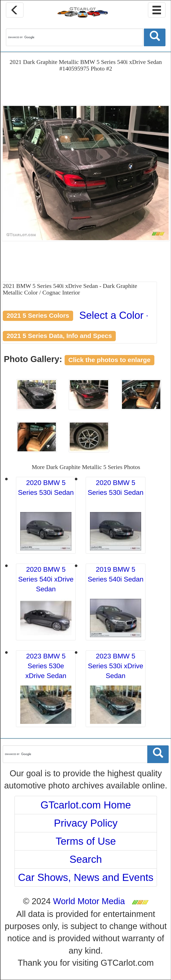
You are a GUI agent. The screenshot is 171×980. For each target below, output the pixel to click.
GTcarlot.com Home (86, 805)
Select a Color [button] (114, 315)
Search (86, 859)
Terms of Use (86, 841)
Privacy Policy (86, 823)
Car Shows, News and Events (86, 877)
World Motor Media (89, 901)
